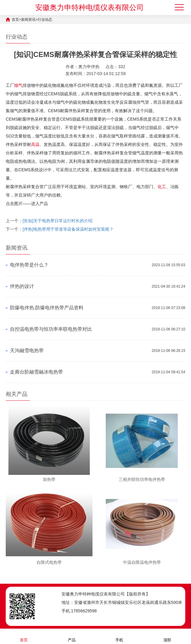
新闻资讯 (28, 20)
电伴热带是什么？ (29, 265)
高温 (35, 144)
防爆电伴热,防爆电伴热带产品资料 (47, 308)
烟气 (18, 85)
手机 (119, 636)
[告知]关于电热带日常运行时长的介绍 (58, 221)
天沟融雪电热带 (27, 350)
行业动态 (45, 20)
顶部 (167, 636)
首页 (15, 20)
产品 (72, 636)
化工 (162, 187)
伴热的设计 (22, 286)
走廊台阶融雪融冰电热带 (36, 372)
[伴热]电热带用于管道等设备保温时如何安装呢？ (68, 229)
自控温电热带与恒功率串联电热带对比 (51, 329)
